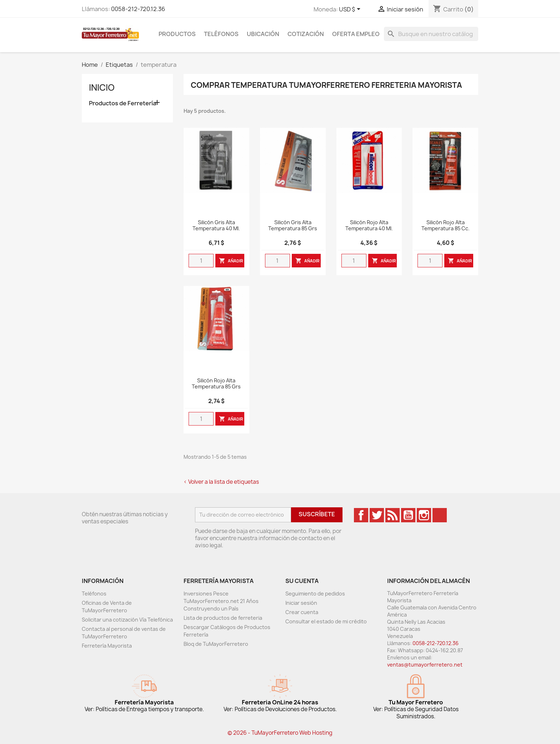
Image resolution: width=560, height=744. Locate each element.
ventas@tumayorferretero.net (425, 665)
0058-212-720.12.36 (138, 9)
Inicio (102, 87)
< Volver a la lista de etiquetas (221, 482)
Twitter (377, 515)
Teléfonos (221, 34)
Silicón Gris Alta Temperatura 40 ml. (216, 226)
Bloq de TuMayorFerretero (216, 644)
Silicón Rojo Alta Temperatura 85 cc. (446, 226)
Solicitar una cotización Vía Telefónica (127, 620)
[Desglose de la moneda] (351, 10)
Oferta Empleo (356, 34)
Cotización (306, 34)
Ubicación (263, 34)
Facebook (361, 515)
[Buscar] (431, 34)
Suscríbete (317, 514)
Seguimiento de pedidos (315, 594)
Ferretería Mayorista (107, 646)
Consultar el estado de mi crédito (326, 621)
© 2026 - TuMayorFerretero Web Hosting (280, 733)
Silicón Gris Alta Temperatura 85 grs (293, 226)
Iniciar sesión (301, 603)
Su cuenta (302, 581)
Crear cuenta (302, 612)
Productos (177, 34)
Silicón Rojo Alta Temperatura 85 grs (216, 384)
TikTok (440, 515)
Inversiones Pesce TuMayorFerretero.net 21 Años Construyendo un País (221, 601)
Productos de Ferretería (122, 103)
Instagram (424, 515)
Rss (392, 515)
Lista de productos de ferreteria (223, 618)
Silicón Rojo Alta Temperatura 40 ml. (369, 226)
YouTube (408, 515)
